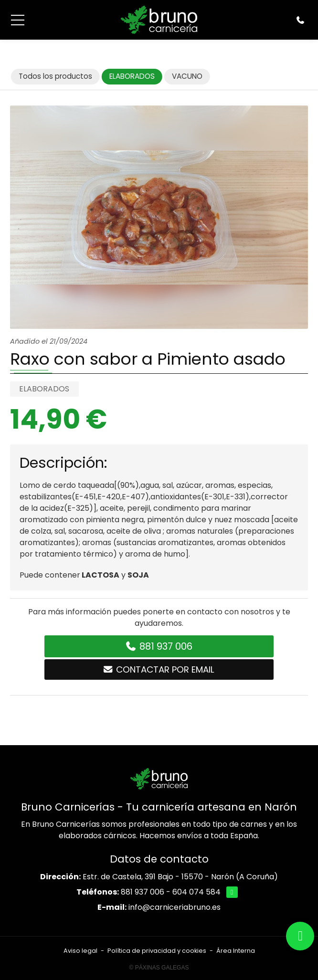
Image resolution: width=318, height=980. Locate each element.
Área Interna (236, 951)
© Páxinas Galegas (159, 968)
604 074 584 (196, 892)
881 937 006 (143, 892)
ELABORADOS (44, 389)
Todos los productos (55, 76)
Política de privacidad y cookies (157, 951)
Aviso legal (80, 951)
